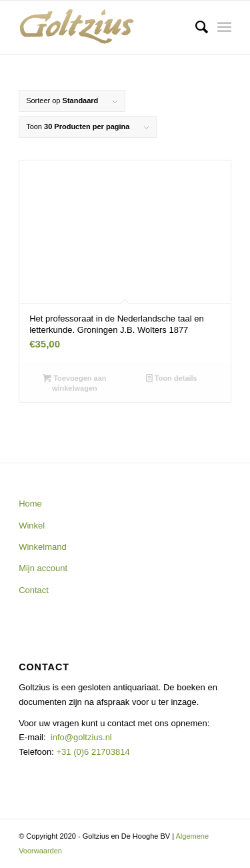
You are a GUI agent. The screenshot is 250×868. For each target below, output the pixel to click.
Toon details (172, 378)
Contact (34, 590)
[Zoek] (195, 27)
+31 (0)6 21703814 (92, 752)
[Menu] (224, 27)
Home (30, 504)
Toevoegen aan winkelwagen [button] (74, 382)
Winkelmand (43, 547)
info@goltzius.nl (81, 737)
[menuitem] (195, 27)
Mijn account (43, 568)
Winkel (32, 526)
